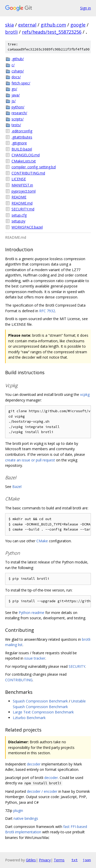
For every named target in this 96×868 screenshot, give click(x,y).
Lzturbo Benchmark (29, 718)
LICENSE (19, 179)
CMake (42, 541)
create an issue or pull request (30, 460)
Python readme (31, 613)
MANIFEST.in (22, 185)
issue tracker (35, 658)
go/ (14, 89)
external (27, 25)
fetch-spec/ (21, 83)
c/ (13, 65)
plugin (18, 810)
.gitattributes (22, 137)
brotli (11, 32)
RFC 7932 (47, 311)
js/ (14, 101)
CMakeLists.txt (24, 161)
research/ (19, 113)
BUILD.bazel (22, 149)
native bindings (26, 818)
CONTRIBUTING (19, 680)
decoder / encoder (42, 791)
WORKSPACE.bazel (27, 227)
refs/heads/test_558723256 (52, 32)
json (87, 860)
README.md (22, 203)
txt (74, 860)
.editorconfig (22, 131)
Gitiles (31, 860)
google (78, 25)
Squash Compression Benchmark (40, 701)
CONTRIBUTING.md (28, 173)
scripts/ (18, 119)
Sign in (86, 8)
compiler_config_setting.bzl (34, 167)
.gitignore (19, 143)
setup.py (18, 221)
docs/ (16, 77)
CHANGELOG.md (26, 155)
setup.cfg (19, 215)
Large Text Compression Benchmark (43, 712)
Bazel (17, 487)
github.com (53, 25)
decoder (34, 764)
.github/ (18, 59)
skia (9, 25)
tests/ (16, 125)
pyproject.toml (24, 191)
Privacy (45, 860)
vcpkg (85, 394)
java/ (16, 95)
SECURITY (77, 666)
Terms (59, 860)
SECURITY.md (23, 209)
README (19, 197)
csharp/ (18, 71)
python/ (18, 107)
